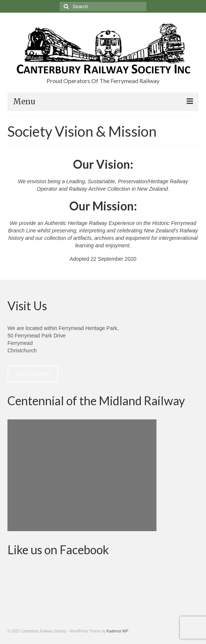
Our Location (33, 374)
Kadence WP (117, 631)
